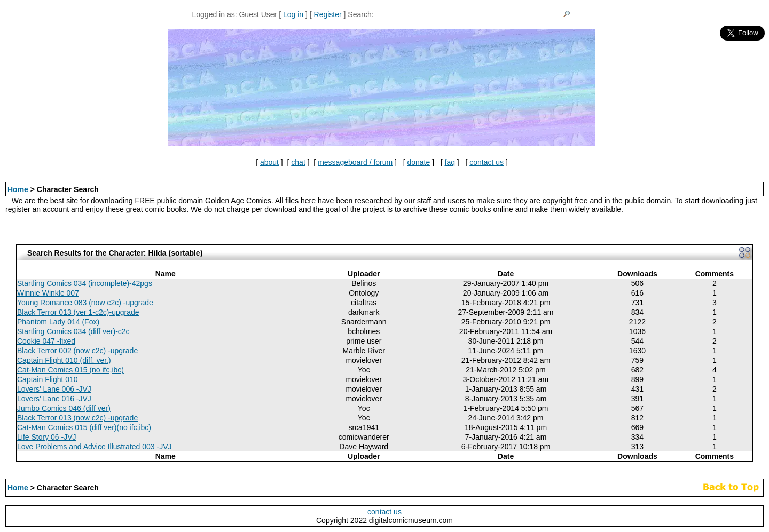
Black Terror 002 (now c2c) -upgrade (77, 351)
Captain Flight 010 (48, 379)
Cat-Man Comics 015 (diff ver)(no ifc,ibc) (84, 427)
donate (418, 162)
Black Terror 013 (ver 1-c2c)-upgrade (78, 312)
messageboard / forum (355, 162)
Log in (293, 14)
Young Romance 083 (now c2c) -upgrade (85, 303)
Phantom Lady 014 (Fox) (58, 322)
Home (18, 189)
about (269, 162)
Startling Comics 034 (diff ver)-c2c (73, 331)
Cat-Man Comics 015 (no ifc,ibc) (70, 370)
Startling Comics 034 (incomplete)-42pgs (85, 283)
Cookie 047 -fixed (46, 341)
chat (298, 162)
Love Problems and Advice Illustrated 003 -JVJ (95, 447)
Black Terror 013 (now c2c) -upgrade (77, 418)
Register (328, 14)
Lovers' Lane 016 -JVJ (54, 399)
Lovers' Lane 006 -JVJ (54, 389)
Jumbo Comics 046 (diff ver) (64, 408)
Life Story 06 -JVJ (47, 437)
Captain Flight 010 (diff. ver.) (64, 360)
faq (450, 162)
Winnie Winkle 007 (48, 293)
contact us (486, 162)
